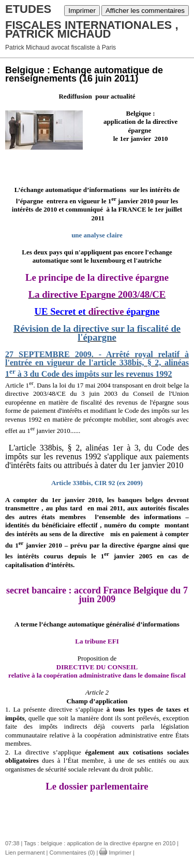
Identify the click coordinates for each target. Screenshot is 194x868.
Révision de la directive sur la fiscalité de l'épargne (97, 333)
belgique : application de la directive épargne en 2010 (108, 843)
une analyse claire (97, 235)
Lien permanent (25, 853)
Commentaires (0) (72, 853)
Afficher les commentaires (145, 11)
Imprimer (82, 11)
